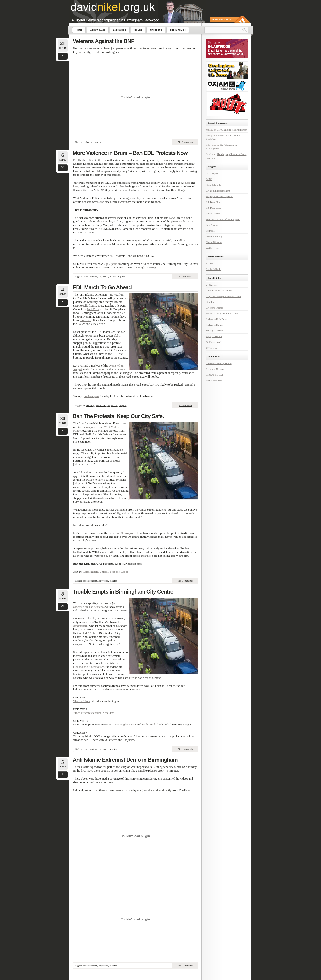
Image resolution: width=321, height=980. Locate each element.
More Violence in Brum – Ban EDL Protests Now (130, 153)
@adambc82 (81, 626)
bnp (88, 142)
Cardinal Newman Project (219, 290)
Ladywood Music (215, 325)
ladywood (103, 276)
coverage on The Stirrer (87, 607)
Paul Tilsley (94, 309)
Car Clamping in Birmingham (232, 130)
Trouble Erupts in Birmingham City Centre (123, 592)
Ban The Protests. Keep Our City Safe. (118, 416)
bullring (90, 405)
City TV (210, 302)
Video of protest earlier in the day (93, 713)
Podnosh (210, 231)
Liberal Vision (213, 214)
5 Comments (185, 276)
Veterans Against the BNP (104, 41)
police (113, 276)
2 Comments (185, 405)
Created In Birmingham (218, 191)
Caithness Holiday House (219, 363)
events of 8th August (121, 533)
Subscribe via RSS (221, 19)
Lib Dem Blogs (214, 202)
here (188, 183)
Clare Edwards (213, 185)
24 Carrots (211, 285)
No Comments (185, 142)
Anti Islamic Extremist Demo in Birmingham (125, 760)
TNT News (212, 348)
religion (121, 276)
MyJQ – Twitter (214, 336)
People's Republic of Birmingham (223, 219)
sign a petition (112, 264)
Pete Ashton (212, 225)
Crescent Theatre (215, 308)
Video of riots (81, 701)
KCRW (210, 263)
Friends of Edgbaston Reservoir (222, 313)
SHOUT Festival (214, 375)
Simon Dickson (214, 242)
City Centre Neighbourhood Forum (224, 296)
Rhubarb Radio (214, 269)
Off (63, 55)
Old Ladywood (214, 342)
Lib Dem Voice (214, 208)
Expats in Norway (215, 369)
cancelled (85, 320)
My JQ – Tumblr (214, 331)
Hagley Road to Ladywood (220, 196)
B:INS (209, 179)
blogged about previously (88, 667)
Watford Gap (213, 248)
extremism (97, 142)
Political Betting (214, 236)
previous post (91, 396)
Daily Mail (148, 724)
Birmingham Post (125, 724)
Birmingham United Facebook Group (106, 572)
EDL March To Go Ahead (102, 287)
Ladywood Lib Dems (217, 319)
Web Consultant (214, 381)
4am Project (212, 173)
